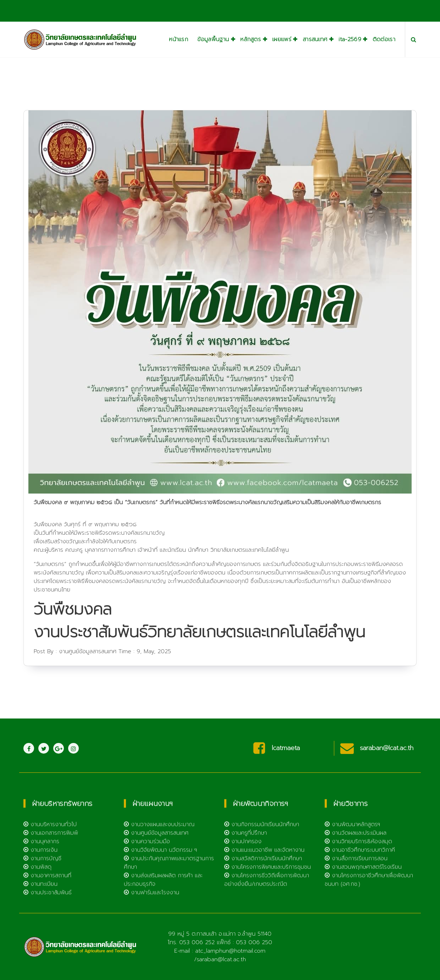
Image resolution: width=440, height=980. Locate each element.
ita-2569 (350, 39)
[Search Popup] (414, 39)
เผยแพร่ (282, 39)
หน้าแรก (178, 39)
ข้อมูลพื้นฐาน (213, 39)
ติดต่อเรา (384, 39)
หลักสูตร (251, 39)
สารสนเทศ (315, 39)
